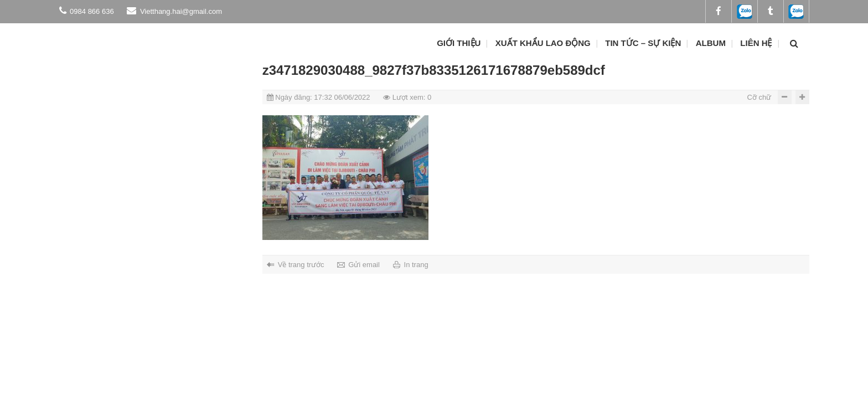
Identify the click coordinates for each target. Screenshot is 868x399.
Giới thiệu (459, 43)
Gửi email (364, 265)
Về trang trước (301, 265)
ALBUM (711, 43)
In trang (416, 265)
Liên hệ (756, 43)
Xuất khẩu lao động (543, 43)
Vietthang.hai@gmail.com (174, 11)
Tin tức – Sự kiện (643, 43)
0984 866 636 (87, 11)
